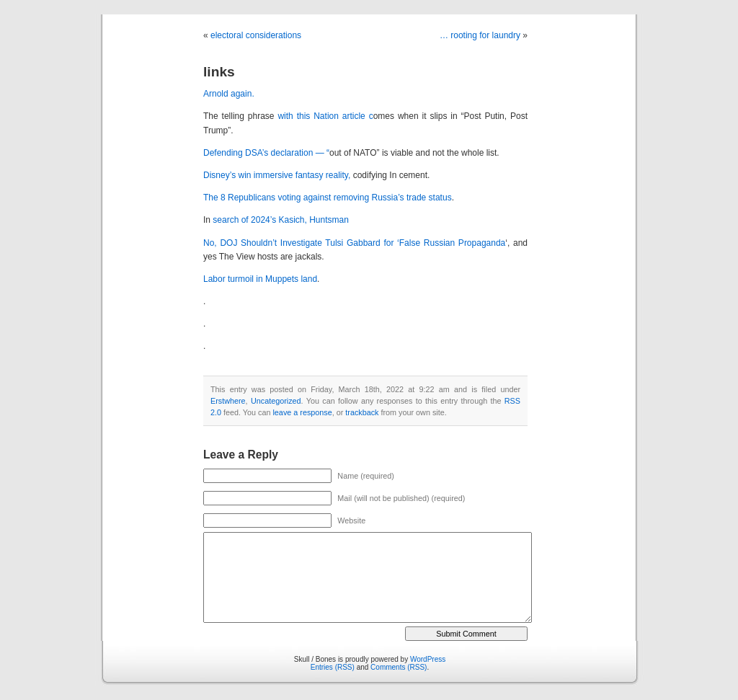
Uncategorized (276, 401)
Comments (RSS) (399, 667)
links (219, 72)
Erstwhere (228, 401)
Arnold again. (229, 94)
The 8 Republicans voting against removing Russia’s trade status (328, 198)
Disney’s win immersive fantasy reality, (278, 175)
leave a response (302, 412)
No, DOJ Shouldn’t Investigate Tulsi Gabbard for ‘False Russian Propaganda (354, 243)
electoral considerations (256, 35)
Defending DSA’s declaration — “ (266, 153)
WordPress (428, 659)
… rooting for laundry (480, 35)
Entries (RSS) (333, 667)
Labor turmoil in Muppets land (260, 279)
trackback (362, 412)
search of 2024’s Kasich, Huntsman (281, 220)
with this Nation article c (325, 116)
